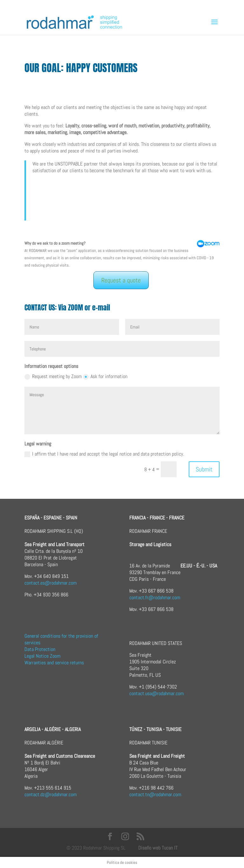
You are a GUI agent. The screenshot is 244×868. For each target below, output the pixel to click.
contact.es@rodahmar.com (51, 583)
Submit (204, 469)
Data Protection (40, 649)
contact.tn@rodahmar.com (155, 794)
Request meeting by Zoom (53, 376)
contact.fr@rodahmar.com (155, 597)
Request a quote (121, 280)
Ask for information (105, 376)
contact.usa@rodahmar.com (156, 693)
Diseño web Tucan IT (158, 848)
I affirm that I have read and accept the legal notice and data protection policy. (104, 454)
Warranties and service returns (54, 663)
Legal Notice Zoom (42, 656)
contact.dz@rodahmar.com (51, 794)
